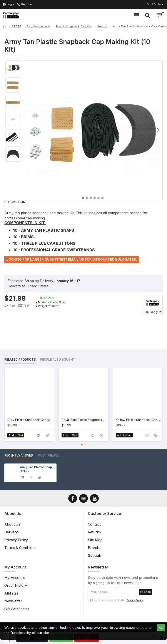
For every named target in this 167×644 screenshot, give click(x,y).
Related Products (20, 359)
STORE (16, 26)
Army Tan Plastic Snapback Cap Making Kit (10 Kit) (37, 467)
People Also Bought (58, 359)
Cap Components (38, 26)
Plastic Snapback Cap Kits (74, 26)
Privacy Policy (63, 633)
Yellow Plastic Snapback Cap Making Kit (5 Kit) (139, 420)
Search (102, 26)
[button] (158, 130)
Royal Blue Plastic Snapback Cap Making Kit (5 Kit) (84, 420)
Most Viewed (48, 455)
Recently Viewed (19, 455)
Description (15, 202)
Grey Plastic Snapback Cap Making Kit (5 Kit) (30, 420)
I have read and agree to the (116, 600)
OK (161, 628)
